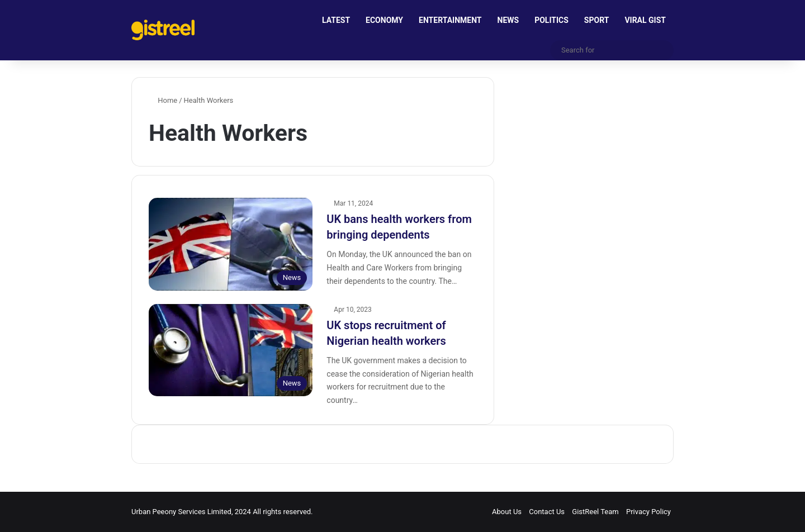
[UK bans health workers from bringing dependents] (231, 244)
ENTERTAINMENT (450, 20)
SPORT (597, 20)
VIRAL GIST (645, 20)
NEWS (508, 20)
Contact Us (547, 512)
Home (163, 100)
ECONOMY (384, 20)
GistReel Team (595, 512)
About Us (507, 512)
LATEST (336, 20)
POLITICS (551, 20)
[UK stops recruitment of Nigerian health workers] (231, 350)
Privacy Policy (648, 512)
